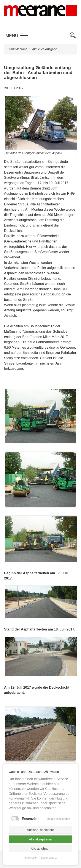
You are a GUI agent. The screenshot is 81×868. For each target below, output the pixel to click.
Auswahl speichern (41, 830)
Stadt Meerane (17, 49)
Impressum (31, 858)
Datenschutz (49, 858)
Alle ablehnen (40, 849)
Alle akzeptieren (40, 839)
